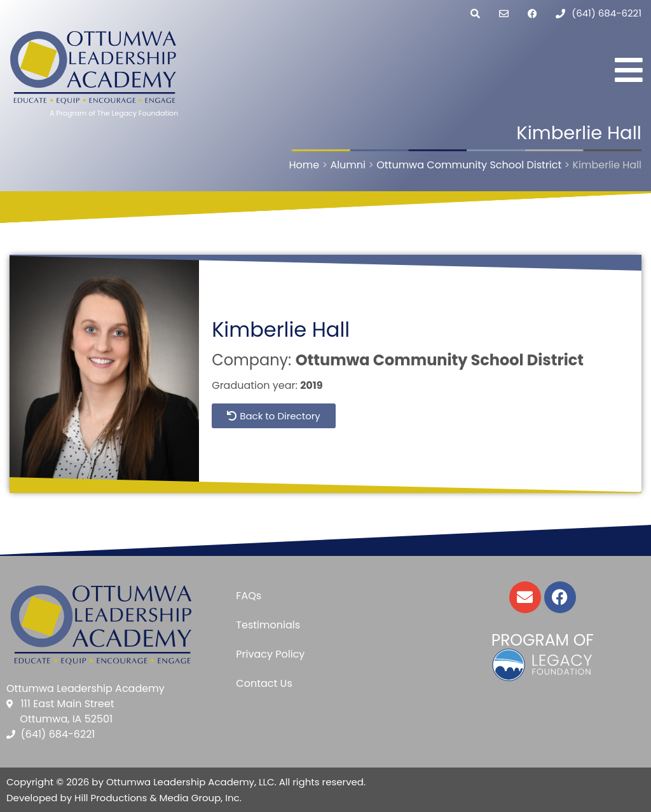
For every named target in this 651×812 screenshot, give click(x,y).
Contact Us (264, 683)
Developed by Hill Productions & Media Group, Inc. (124, 798)
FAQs (249, 596)
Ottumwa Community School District (440, 360)
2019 (311, 385)
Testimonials (268, 625)
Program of (543, 640)
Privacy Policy (270, 654)
